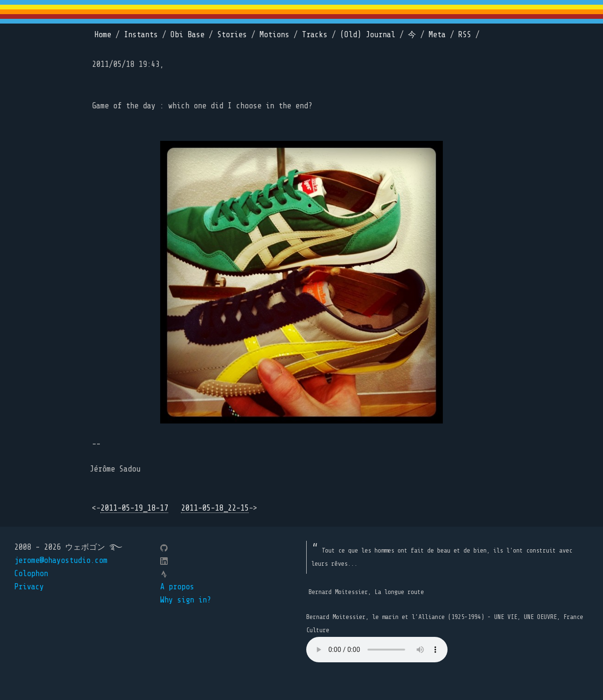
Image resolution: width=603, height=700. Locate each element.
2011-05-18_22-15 (215, 508)
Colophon (31, 574)
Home (103, 35)
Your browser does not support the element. (377, 650)
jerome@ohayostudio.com (61, 560)
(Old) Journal (368, 35)
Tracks (315, 35)
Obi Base (187, 35)
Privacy (29, 587)
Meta (437, 35)
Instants (141, 35)
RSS (465, 35)
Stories (232, 35)
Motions (274, 35)
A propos (177, 587)
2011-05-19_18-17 (134, 508)
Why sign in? (186, 600)
